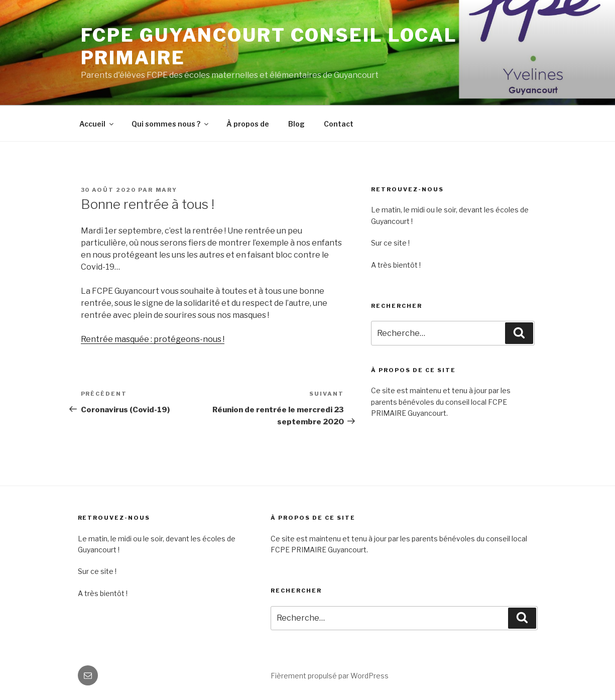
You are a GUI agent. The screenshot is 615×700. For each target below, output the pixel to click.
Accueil (97, 124)
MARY (167, 190)
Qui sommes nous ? (171, 124)
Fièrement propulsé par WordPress (330, 676)
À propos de (248, 124)
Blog (296, 124)
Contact (339, 124)
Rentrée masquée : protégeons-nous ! (153, 339)
